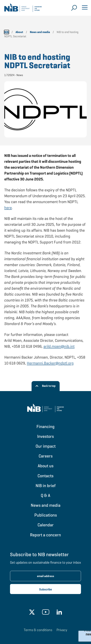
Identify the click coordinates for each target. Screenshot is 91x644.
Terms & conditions (38, 630)
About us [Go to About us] (46, 466)
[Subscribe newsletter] (45, 589)
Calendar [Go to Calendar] (46, 525)
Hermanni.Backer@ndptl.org (50, 363)
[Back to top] (45, 386)
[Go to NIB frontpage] (23, 9)
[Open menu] (85, 8)
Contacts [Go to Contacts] (45, 476)
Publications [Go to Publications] (46, 515)
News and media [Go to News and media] (46, 505)
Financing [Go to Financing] (45, 427)
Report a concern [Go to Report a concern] (45, 535)
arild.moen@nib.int (59, 346)
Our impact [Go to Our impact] (46, 446)
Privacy (62, 630)
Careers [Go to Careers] (46, 456)
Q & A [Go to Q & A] (45, 495)
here (8, 208)
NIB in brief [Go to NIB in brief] (46, 486)
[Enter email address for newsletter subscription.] (45, 576)
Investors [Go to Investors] (45, 436)
